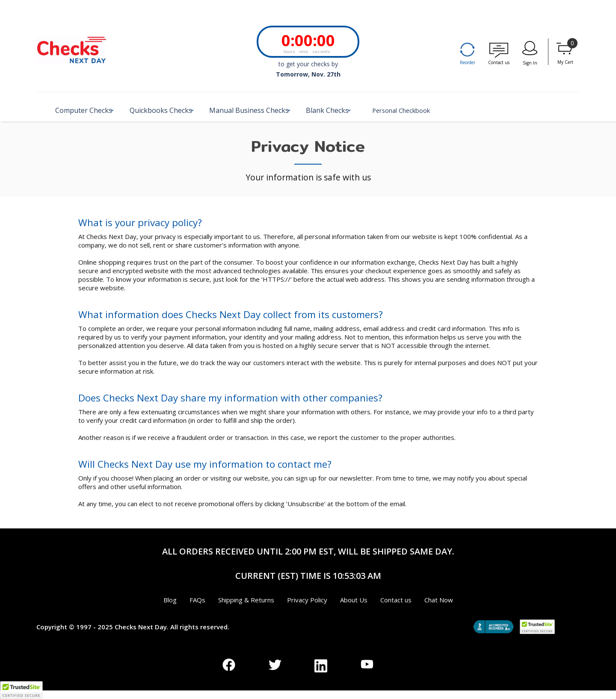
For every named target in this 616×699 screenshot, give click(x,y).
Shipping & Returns (246, 600)
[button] (88, 114)
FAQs (197, 600)
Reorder (468, 62)
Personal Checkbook (444, 111)
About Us (354, 600)
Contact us (499, 62)
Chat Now (439, 600)
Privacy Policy (307, 600)
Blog (170, 600)
